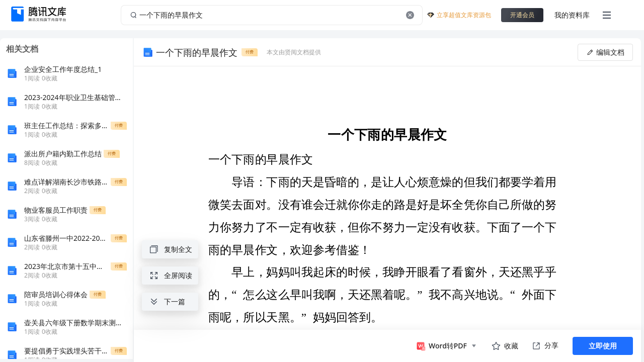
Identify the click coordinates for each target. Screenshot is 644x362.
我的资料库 (572, 15)
